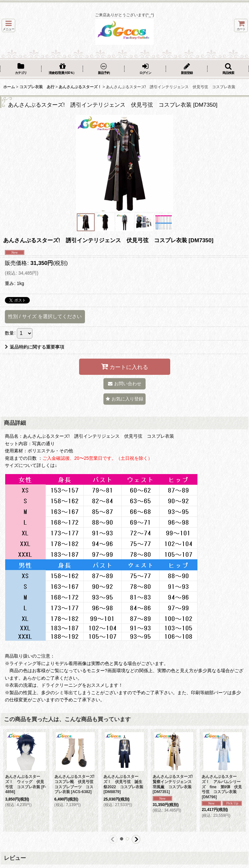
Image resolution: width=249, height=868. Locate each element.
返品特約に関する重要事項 (35, 347)
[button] (8, 25)
